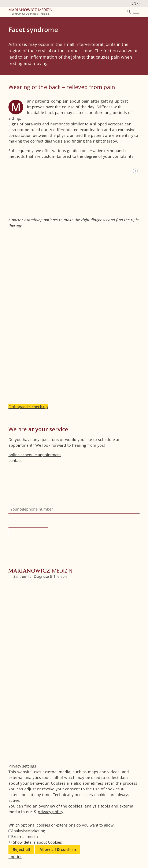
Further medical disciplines (33, 602)
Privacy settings (22, 743)
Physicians (18, 608)
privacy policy (51, 812)
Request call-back (29, 532)
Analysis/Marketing (28, 831)
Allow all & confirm (58, 849)
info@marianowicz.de (32, 650)
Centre (14, 591)
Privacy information (42, 558)
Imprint (15, 732)
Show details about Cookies (37, 842)
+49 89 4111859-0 (27, 639)
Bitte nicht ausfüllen (27, 516)
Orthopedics (19, 597)
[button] (9, 662)
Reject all (21, 849)
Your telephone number (30, 502)
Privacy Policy (21, 738)
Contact (15, 614)
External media (25, 836)
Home (14, 585)
